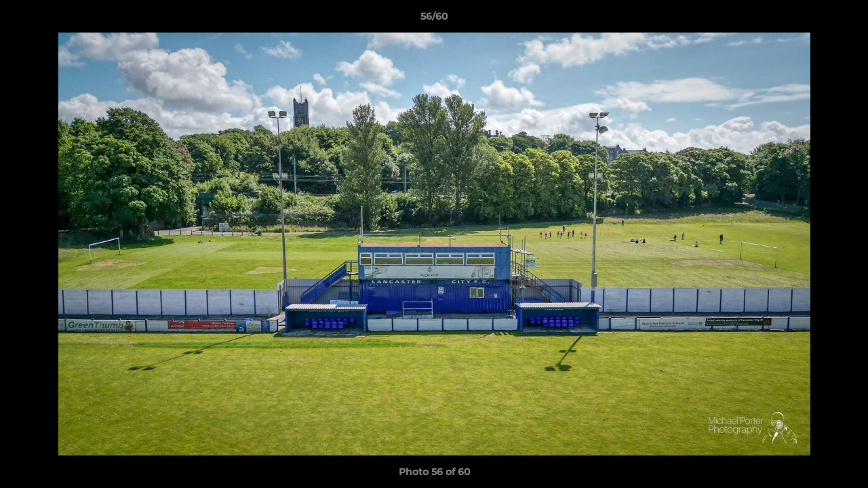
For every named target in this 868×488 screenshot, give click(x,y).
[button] (844, 20)
